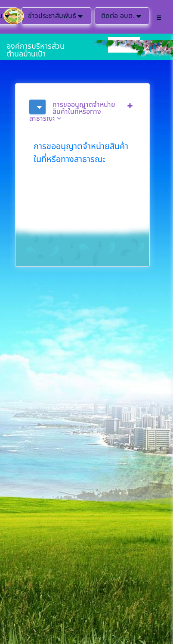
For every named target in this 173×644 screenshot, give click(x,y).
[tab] (82, 111)
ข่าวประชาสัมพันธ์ (56, 16)
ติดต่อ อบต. (122, 16)
